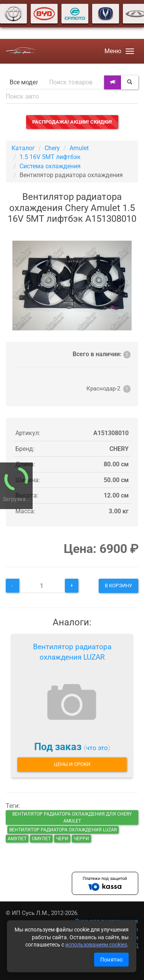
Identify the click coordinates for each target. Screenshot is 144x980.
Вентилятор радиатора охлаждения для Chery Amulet (72, 818)
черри (81, 839)
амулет (17, 839)
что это (97, 748)
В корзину (118, 585)
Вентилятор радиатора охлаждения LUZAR (72, 652)
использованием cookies (96, 945)
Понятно (111, 960)
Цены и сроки (72, 764)
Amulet (79, 148)
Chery (52, 148)
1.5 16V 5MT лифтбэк (50, 157)
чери (62, 839)
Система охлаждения (50, 166)
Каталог (23, 148)
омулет (41, 839)
